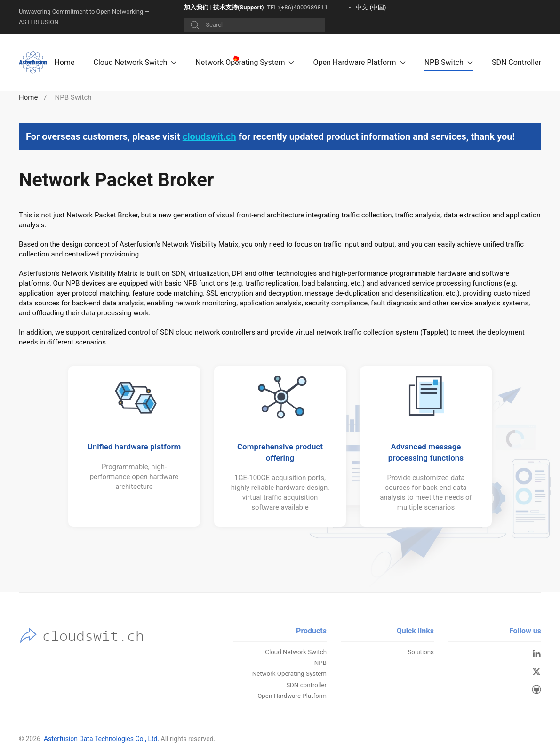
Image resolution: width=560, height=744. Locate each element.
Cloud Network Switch (296, 652)
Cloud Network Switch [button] (135, 62)
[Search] (255, 25)
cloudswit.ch (209, 136)
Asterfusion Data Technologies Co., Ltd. (101, 739)
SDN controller (306, 685)
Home (64, 62)
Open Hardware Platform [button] (359, 62)
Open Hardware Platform (292, 696)
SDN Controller (516, 62)
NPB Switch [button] (449, 62)
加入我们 (196, 7)
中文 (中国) (371, 7)
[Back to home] (34, 63)
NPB (320, 663)
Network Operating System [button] (245, 62)
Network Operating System (289, 674)
